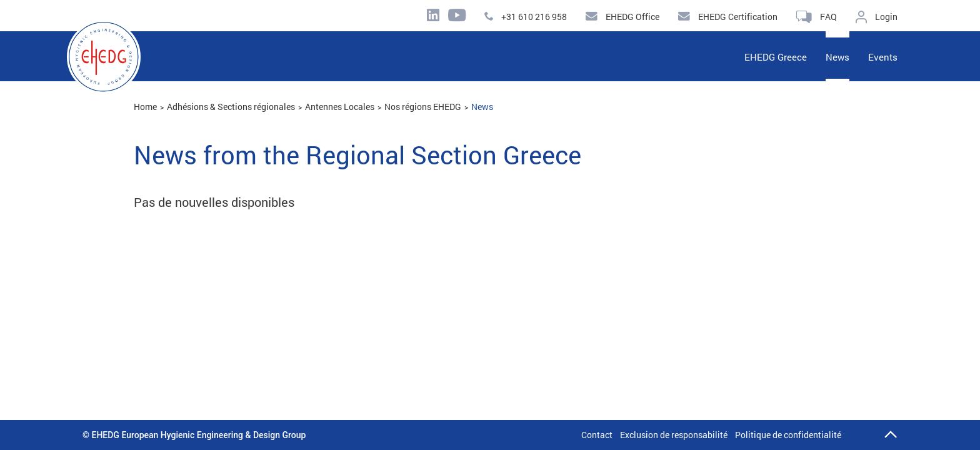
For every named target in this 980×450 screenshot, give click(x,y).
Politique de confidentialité (788, 435)
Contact (597, 435)
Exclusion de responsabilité (674, 435)
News (482, 107)
